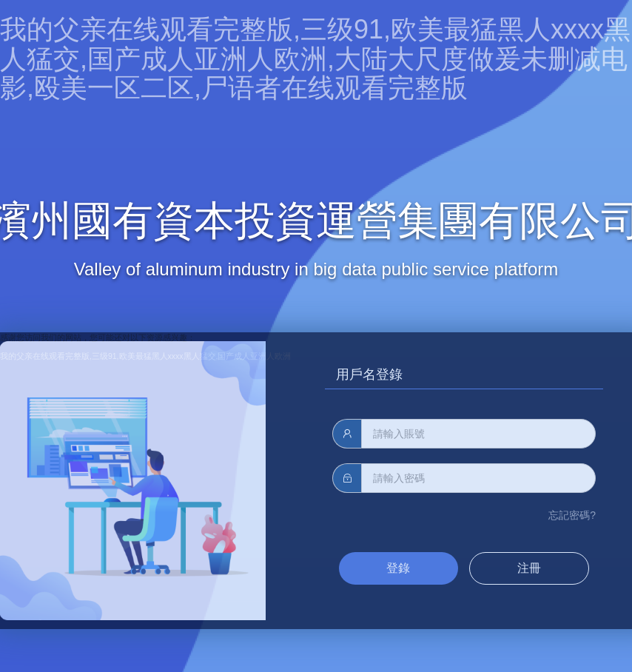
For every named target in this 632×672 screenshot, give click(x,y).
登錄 (398, 568)
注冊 (529, 568)
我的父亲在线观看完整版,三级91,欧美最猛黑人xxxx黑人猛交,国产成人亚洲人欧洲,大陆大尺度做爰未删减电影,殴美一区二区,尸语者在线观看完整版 (315, 58)
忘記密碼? (572, 515)
